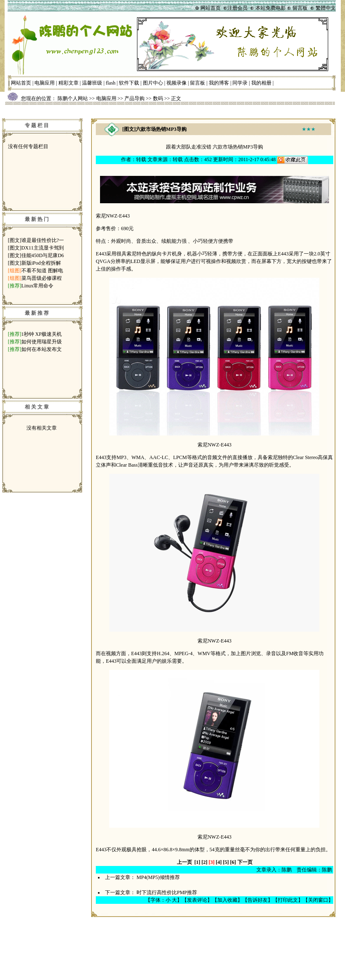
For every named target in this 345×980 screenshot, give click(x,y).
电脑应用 (45, 83)
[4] (219, 862)
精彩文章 (68, 83)
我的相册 (261, 83)
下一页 (245, 862)
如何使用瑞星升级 (42, 342)
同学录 (240, 83)
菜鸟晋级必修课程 (42, 278)
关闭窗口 (318, 900)
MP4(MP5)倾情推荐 (158, 877)
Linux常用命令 (38, 286)
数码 (158, 98)
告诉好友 (258, 900)
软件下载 (129, 83)
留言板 (198, 83)
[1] (198, 862)
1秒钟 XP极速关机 (42, 334)
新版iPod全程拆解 (41, 263)
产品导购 (134, 98)
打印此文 (288, 900)
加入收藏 (227, 900)
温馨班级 (92, 83)
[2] (205, 862)
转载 (141, 159)
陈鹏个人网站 (73, 98)
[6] (233, 862)
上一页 (184, 862)
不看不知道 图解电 (42, 271)
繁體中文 (326, 8)
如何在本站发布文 (42, 349)
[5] (226, 862)
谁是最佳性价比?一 (43, 240)
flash (111, 83)
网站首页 (21, 83)
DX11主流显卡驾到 (43, 248)
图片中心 (153, 83)
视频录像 (176, 83)
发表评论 (197, 900)
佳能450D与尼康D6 (43, 255)
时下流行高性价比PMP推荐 (167, 892)
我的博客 (219, 83)
